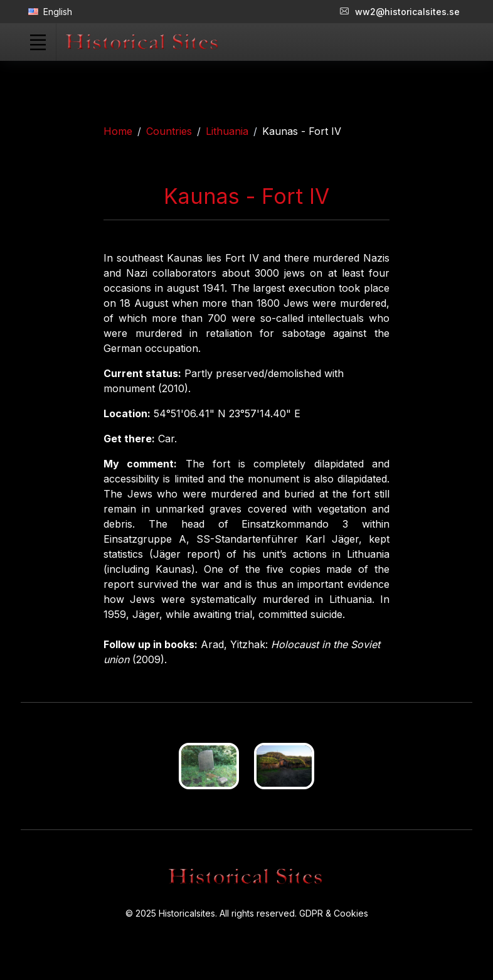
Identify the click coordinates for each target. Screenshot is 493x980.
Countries (169, 131)
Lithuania (227, 131)
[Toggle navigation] (38, 42)
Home (118, 131)
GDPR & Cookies (334, 913)
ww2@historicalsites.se (400, 12)
